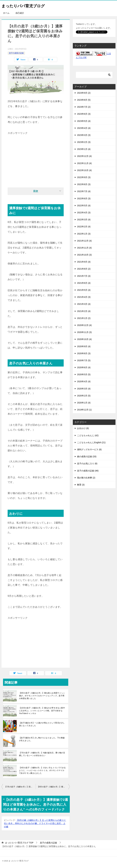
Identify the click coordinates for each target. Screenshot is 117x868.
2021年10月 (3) (84, 255)
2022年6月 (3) (84, 199)
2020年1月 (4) (84, 403)
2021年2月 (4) (84, 311)
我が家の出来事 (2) (86, 478)
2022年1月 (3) (84, 234)
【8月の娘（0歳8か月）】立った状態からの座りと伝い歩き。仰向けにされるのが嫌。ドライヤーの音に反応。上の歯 (35, 823)
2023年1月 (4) (84, 149)
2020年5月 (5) (84, 374)
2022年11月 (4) (84, 163)
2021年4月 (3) (84, 297)
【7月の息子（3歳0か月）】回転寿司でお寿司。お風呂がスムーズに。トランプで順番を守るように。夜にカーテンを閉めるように (20, 787)
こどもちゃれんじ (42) (88, 435)
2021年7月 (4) (84, 276)
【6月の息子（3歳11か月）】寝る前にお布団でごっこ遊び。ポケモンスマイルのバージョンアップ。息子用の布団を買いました (42, 696)
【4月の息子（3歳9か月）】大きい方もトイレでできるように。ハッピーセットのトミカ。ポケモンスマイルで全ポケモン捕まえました (42, 770)
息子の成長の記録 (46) (88, 471)
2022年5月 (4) (84, 206)
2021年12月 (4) (84, 241)
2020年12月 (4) (84, 325)
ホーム (6, 13)
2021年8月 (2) (84, 269)
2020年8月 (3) (84, 353)
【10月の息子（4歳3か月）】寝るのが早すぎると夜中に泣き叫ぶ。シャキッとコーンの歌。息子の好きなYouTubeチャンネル (42, 711)
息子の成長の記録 (16, 53)
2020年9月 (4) (84, 346)
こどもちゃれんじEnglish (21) (91, 442)
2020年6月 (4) (84, 367)
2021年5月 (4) (84, 290)
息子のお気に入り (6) (87, 464)
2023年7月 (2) (84, 107)
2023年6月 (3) (84, 114)
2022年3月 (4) (84, 220)
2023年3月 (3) (84, 135)
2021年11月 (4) (84, 248)
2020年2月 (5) (84, 396)
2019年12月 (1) (84, 410)
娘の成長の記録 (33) (87, 456)
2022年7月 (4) (84, 191)
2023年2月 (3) (84, 142)
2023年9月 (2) (84, 93)
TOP (19, 843)
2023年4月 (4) (84, 128)
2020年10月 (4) (84, 339)
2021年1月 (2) (84, 318)
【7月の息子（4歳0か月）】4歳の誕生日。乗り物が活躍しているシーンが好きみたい (42, 754)
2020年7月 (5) (84, 360)
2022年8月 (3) (84, 184)
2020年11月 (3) (84, 332)
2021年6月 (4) (84, 283)
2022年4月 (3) (84, 213)
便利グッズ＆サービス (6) (89, 449)
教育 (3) (81, 485)
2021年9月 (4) (84, 262)
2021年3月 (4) (84, 304)
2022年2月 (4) (84, 227)
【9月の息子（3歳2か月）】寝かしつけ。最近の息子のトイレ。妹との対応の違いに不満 (53, 787)
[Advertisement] (36, 157)
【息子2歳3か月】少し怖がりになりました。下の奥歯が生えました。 (42, 739)
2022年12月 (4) (84, 156)
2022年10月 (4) (84, 170)
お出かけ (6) (83, 428)
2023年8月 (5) (84, 100)
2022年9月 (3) (84, 177)
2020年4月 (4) (84, 381)
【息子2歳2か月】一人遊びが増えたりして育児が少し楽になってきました (42, 724)
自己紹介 (20, 13)
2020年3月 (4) (84, 389)
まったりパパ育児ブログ (27, 5)
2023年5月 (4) (84, 121)
